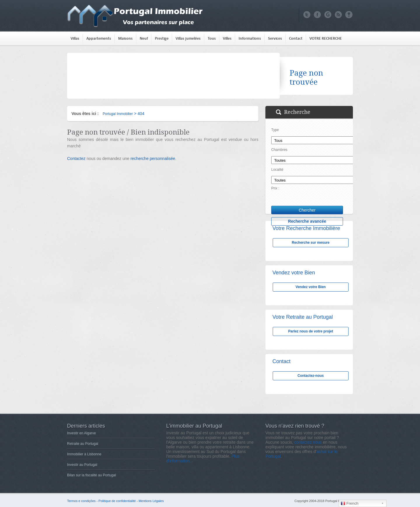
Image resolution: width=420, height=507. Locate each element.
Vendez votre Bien (310, 287)
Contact (296, 38)
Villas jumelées (188, 38)
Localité (277, 170)
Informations (250, 38)
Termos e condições (81, 501)
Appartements (99, 38)
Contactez (76, 158)
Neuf (144, 38)
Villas (75, 38)
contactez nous (308, 442)
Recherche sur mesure (310, 243)
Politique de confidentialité (117, 501)
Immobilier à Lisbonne (84, 454)
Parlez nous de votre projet (311, 331)
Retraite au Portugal (83, 444)
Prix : (275, 188)
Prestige (162, 38)
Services (275, 38)
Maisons (125, 38)
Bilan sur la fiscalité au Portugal (91, 475)
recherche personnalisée (153, 158)
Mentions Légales (151, 501)
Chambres (279, 150)
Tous (212, 38)
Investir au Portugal (82, 465)
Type (275, 130)
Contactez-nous (311, 376)
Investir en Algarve (82, 433)
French (350, 503)
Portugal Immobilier (118, 114)
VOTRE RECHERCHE (326, 38)
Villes (227, 38)
